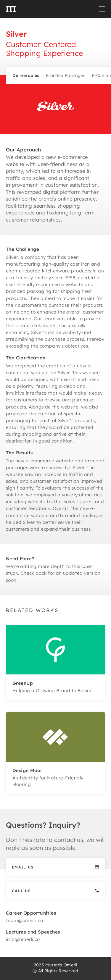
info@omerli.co (23, 939)
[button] (102, 9)
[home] (11, 9)
